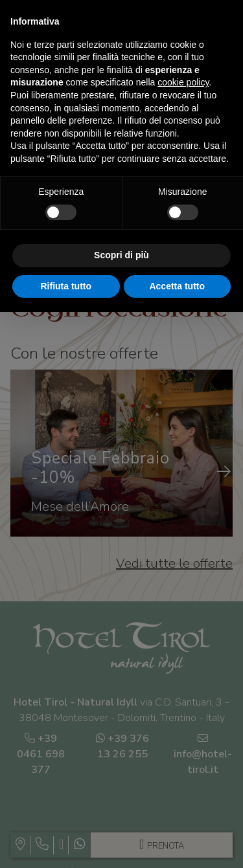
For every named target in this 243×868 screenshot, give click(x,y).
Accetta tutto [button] (177, 286)
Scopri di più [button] (121, 255)
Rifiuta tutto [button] (66, 286)
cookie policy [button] (183, 82)
